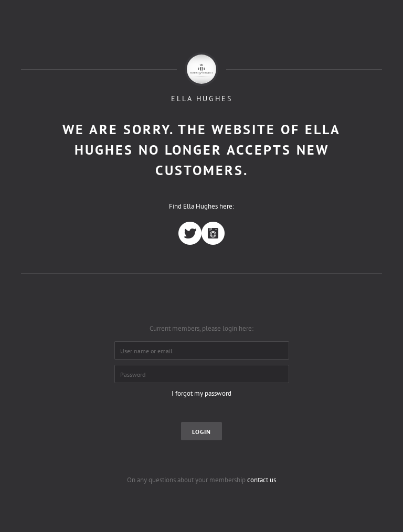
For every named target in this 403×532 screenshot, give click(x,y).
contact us (262, 480)
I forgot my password (201, 393)
